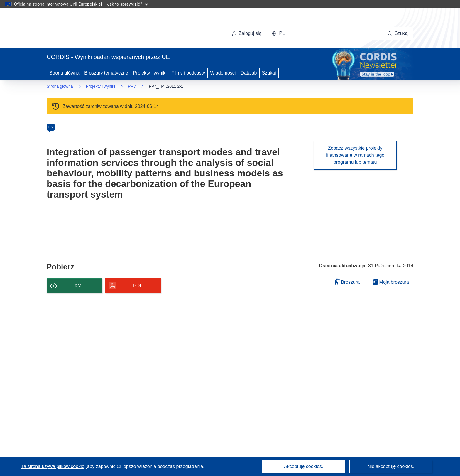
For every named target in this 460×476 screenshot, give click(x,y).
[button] (278, 33)
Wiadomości (223, 73)
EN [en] (51, 127)
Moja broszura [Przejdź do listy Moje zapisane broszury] (391, 282)
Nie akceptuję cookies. (391, 466)
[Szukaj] (398, 33)
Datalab (249, 73)
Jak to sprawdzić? (127, 4)
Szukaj (269, 73)
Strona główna (64, 73)
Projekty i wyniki (150, 73)
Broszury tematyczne (106, 73)
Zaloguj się (247, 33)
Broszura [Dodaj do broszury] (347, 281)
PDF (138, 286)
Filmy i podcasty (188, 73)
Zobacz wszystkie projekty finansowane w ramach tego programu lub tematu (355, 155)
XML (79, 286)
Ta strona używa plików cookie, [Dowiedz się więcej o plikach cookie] (54, 466)
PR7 (132, 86)
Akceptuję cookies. (303, 466)
